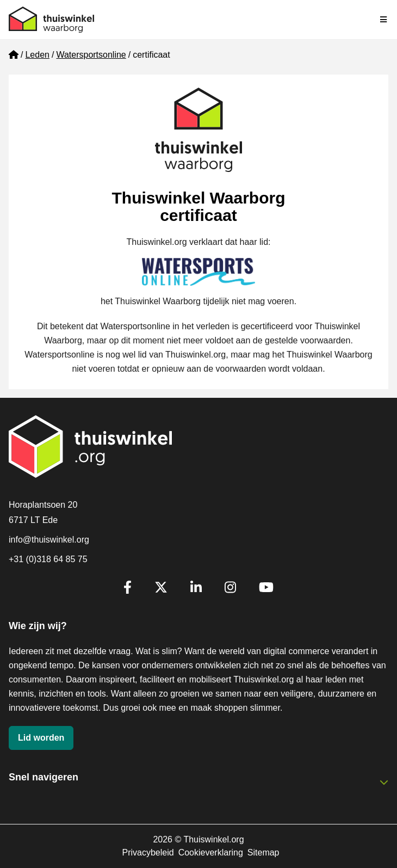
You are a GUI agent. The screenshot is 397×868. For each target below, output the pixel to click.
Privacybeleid (148, 852)
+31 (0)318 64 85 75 (48, 559)
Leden (37, 55)
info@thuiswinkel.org (49, 540)
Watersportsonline (91, 55)
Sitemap (263, 852)
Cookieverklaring (211, 852)
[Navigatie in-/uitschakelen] (384, 20)
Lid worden (41, 738)
